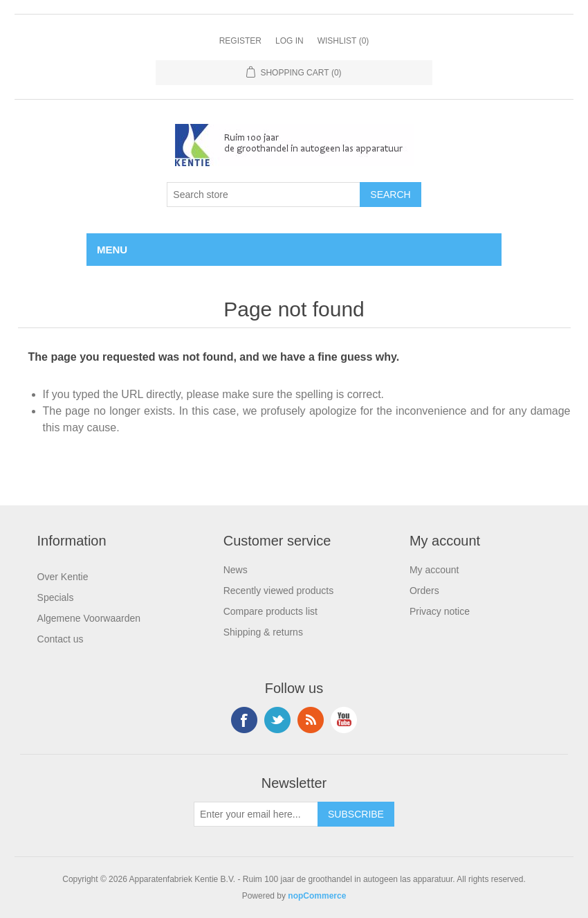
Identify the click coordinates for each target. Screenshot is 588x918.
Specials (56, 597)
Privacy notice (440, 611)
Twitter (277, 720)
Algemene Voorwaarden (89, 618)
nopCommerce (317, 896)
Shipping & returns (263, 632)
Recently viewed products (279, 591)
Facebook (244, 720)
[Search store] (264, 195)
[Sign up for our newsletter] (256, 814)
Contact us (61, 639)
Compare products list (270, 611)
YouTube (344, 720)
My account (434, 570)
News (236, 570)
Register (240, 41)
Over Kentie (63, 577)
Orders (424, 591)
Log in (290, 41)
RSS (311, 720)
